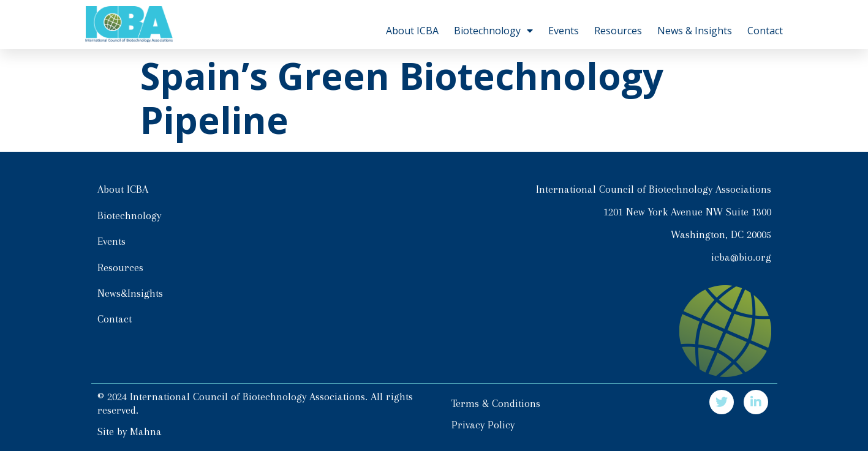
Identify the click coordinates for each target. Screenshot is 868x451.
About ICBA (412, 31)
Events (564, 31)
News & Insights (695, 31)
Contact (765, 31)
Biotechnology (493, 31)
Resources (618, 31)
